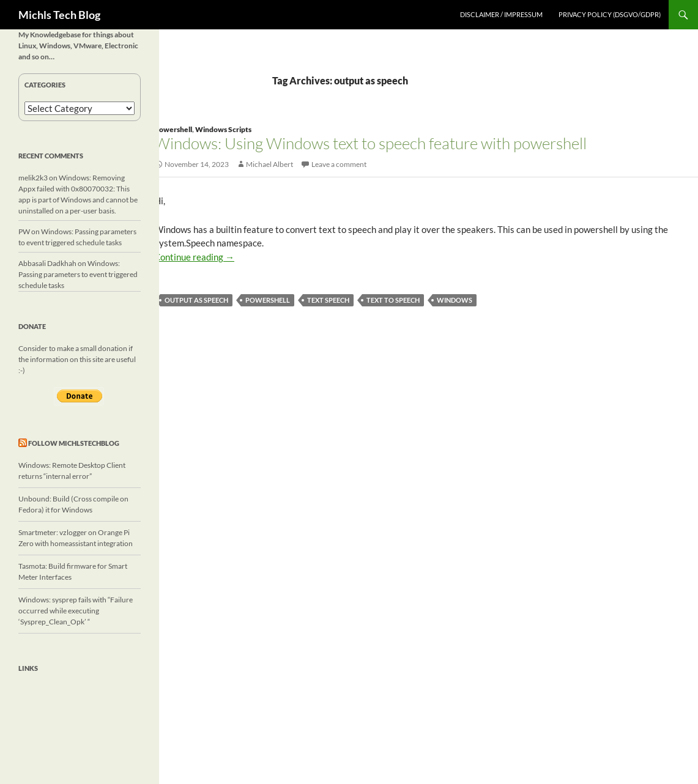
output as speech (196, 300)
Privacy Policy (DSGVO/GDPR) (610, 14)
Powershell (173, 129)
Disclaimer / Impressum (501, 14)
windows (455, 300)
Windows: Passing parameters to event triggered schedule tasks (78, 274)
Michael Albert (269, 164)
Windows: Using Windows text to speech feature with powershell (370, 143)
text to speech (393, 300)
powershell (268, 300)
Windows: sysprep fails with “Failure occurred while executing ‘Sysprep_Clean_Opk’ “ (76, 611)
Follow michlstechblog (74, 443)
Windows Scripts (223, 129)
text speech (328, 300)
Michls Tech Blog (59, 15)
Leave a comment (339, 164)
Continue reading (194, 257)
